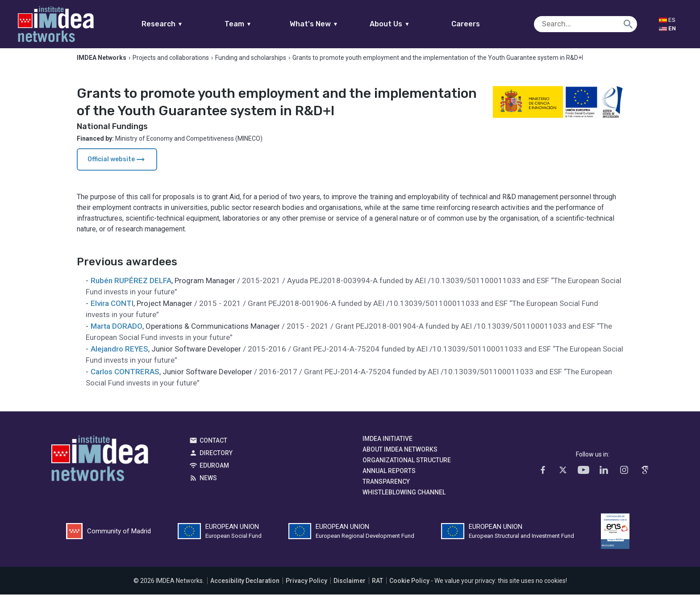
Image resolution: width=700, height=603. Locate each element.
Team (255, 24)
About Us (407, 24)
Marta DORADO (117, 335)
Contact (213, 449)
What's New (331, 24)
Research (179, 24)
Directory (216, 461)
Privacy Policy (306, 589)
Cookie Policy (409, 589)
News (208, 486)
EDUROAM (214, 474)
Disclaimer (350, 589)
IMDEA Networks (100, 469)
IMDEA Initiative (387, 447)
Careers (483, 24)
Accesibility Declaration (245, 589)
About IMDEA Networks (400, 458)
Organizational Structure (407, 469)
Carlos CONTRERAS (125, 380)
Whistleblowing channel (404, 501)
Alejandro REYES (119, 357)
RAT (377, 589)
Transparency (386, 490)
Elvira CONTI (112, 312)
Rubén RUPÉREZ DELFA (131, 289)
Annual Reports (389, 479)
